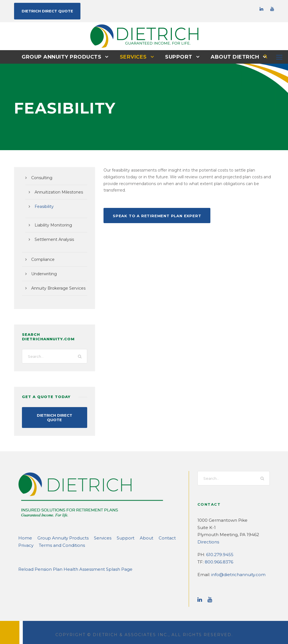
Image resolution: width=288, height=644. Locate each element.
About (132, 533)
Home (24, 533)
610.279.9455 (219, 549)
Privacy (25, 540)
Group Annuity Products (64, 57)
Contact (150, 533)
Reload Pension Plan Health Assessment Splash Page (69, 564)
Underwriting (42, 274)
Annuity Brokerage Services (56, 288)
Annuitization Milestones (56, 192)
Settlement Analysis (52, 239)
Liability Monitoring (51, 225)
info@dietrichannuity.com (234, 569)
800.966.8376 (218, 557)
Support (178, 57)
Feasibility (43, 206)
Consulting (40, 177)
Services (133, 57)
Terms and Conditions (58, 540)
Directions (207, 537)
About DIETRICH (232, 57)
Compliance (42, 259)
